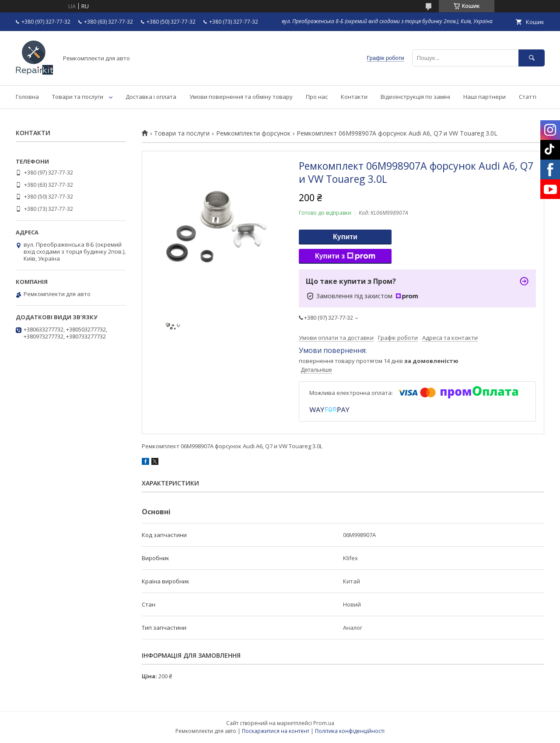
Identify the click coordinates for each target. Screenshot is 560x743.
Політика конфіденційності (350, 731)
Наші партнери (485, 97)
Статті (528, 97)
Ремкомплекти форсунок (253, 133)
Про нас (317, 97)
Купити (345, 237)
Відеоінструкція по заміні (415, 97)
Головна (27, 97)
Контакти (354, 97)
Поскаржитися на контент (276, 731)
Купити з (345, 256)
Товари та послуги (78, 97)
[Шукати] (532, 58)
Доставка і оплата (151, 97)
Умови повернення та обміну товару (241, 97)
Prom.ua (324, 723)
